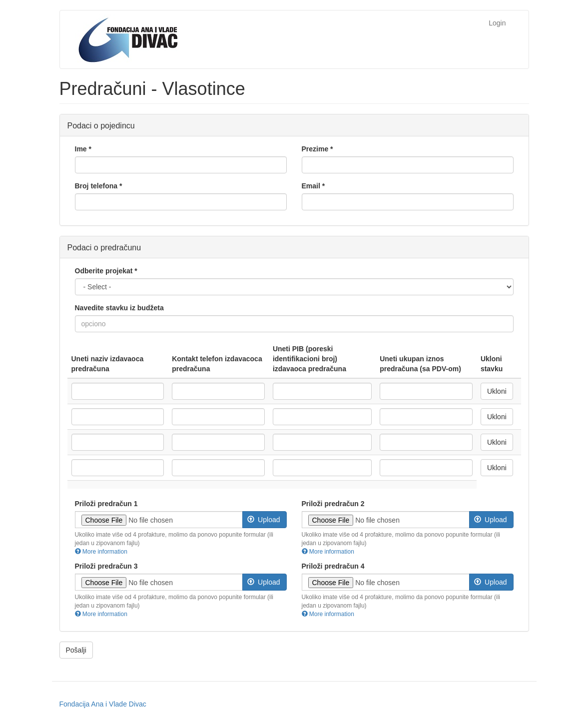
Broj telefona (99, 186)
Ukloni (497, 391)
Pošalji (76, 650)
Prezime (317, 149)
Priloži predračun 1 (106, 504)
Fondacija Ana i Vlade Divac (103, 704)
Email (313, 186)
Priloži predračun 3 (106, 566)
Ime (83, 149)
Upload (264, 520)
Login (497, 23)
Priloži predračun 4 (333, 566)
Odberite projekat (106, 271)
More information (101, 552)
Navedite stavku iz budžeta (119, 308)
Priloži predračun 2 (333, 504)
